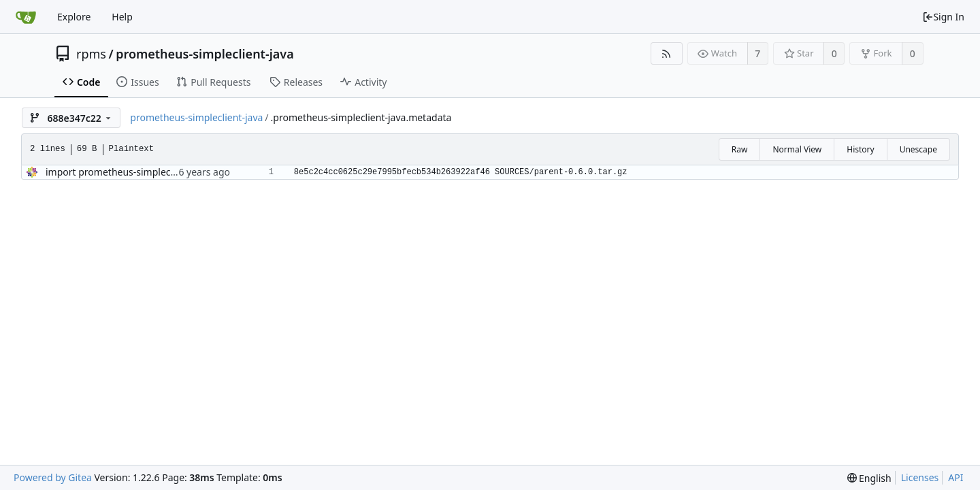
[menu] (869, 478)
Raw (740, 149)
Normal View (797, 149)
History (860, 149)
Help (122, 17)
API (955, 477)
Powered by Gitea (53, 477)
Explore (74, 17)
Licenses (920, 477)
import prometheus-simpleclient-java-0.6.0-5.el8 (153, 172)
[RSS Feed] (667, 53)
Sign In (943, 17)
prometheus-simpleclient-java (205, 54)
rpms (91, 54)
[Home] (26, 17)
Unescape (918, 149)
